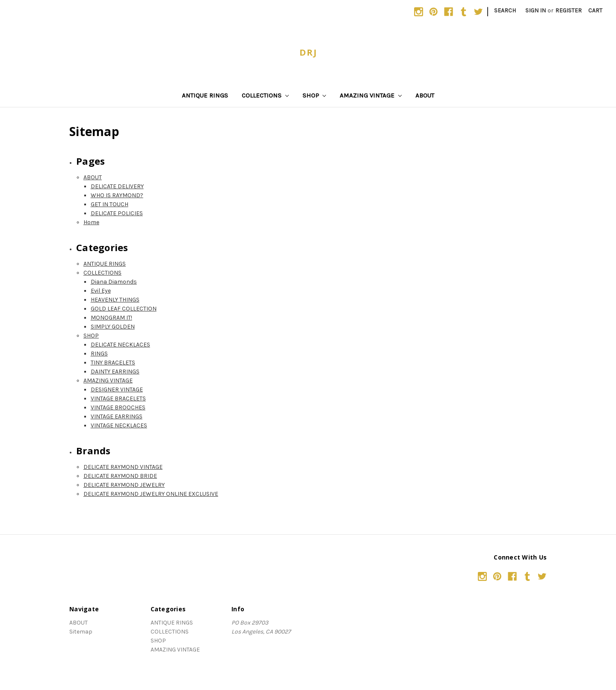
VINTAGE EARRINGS (117, 416)
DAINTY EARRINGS (115, 372)
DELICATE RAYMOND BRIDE (120, 476)
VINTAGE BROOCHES (118, 407)
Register (569, 10)
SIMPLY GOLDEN (113, 327)
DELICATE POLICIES (117, 213)
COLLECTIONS (265, 95)
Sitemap (81, 632)
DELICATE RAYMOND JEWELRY (124, 485)
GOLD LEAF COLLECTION (124, 309)
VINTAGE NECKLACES (119, 425)
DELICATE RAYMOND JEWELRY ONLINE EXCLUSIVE (151, 494)
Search (505, 10)
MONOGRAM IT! (111, 318)
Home (91, 222)
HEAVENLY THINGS (115, 300)
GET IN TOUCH (110, 204)
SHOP (314, 95)
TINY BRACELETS (113, 363)
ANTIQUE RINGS (205, 95)
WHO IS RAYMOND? (117, 195)
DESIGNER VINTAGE (117, 389)
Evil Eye (101, 291)
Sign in (536, 10)
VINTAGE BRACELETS (118, 398)
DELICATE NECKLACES (120, 345)
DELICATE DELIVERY (117, 186)
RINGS (99, 354)
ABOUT (425, 95)
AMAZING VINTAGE (371, 95)
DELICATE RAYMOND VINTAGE (123, 467)
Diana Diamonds (114, 282)
